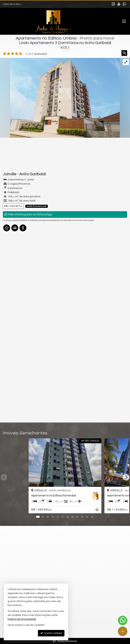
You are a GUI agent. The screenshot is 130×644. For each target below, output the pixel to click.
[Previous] (30, 462)
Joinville (10, 174)
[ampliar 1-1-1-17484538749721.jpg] (60, 98)
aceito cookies (51, 633)
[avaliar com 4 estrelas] (17, 54)
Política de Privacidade (22, 619)
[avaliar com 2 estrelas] (9, 54)
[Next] (100, 462)
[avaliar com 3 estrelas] (13, 54)
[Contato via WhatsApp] (123, 620)
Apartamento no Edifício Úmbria (46, 38)
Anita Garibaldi (33, 174)
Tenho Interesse (65, 641)
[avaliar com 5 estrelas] (21, 54)
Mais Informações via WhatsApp (28, 214)
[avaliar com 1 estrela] (5, 54)
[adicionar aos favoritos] (97, 510)
